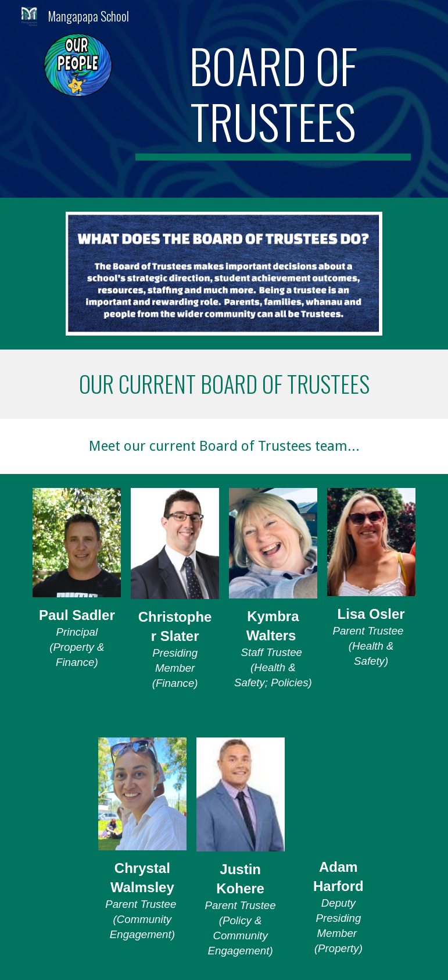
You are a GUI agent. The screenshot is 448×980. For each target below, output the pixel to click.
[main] (273, 99)
